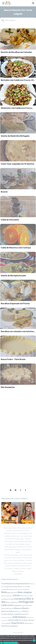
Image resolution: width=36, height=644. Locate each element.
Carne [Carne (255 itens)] (16, 595)
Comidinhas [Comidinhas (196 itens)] (20, 599)
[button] (3, 3)
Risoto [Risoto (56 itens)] (10, 617)
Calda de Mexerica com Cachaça (16, 248)
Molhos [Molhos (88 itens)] (12, 611)
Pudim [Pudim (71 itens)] (16, 614)
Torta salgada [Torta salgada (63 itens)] (6, 623)
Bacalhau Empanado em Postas (15, 303)
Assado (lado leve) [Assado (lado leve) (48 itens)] (19, 590)
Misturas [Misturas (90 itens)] (5, 611)
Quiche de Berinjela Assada (13, 276)
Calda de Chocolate (10, 220)
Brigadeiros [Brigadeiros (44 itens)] (9, 596)
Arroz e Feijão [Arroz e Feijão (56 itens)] (25, 587)
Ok (34, 640)
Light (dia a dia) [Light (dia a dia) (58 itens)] (26, 605)
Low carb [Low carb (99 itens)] (5, 608)
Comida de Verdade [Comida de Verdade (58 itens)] (7, 599)
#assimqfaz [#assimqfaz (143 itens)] (7, 584)
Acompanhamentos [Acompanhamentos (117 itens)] (21, 584)
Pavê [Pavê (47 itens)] (21, 611)
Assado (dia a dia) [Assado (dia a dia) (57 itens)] (7, 589)
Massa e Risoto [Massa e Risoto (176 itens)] (21, 608)
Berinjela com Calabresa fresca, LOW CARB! (18, 80)
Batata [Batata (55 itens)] (27, 589)
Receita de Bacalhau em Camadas (16, 52)
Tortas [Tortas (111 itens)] (31, 620)
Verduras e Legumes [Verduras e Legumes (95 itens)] (9, 626)
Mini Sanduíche (8, 387)
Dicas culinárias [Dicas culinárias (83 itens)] (12, 602)
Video (31, 31)
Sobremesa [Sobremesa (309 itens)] (19, 617)
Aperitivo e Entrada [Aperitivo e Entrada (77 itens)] (13, 587)
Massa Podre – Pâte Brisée (13, 359)
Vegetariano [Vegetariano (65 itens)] (29, 623)
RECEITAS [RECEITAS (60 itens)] (25, 614)
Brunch (4, 192)
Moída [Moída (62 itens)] (17, 611)
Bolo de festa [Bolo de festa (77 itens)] (12, 593)
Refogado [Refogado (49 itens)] (4, 617)
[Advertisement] (18, 462)
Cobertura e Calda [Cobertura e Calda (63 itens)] (26, 596)
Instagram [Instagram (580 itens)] (26, 602)
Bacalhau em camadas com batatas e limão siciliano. (17, 331)
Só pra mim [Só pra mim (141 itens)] (14, 620)
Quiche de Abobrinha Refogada (15, 136)
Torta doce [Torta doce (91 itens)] (23, 620)
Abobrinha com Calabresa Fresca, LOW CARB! (16, 108)
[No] (19, 643)
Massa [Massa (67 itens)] (11, 608)
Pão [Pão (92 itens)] (20, 614)
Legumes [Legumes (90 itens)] (17, 605)
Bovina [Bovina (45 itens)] (3, 596)
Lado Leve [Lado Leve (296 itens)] (7, 605)
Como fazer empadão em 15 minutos (18, 164)
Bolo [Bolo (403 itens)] (4, 592)
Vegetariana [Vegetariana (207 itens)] (18, 623)
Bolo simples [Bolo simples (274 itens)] (25, 592)
